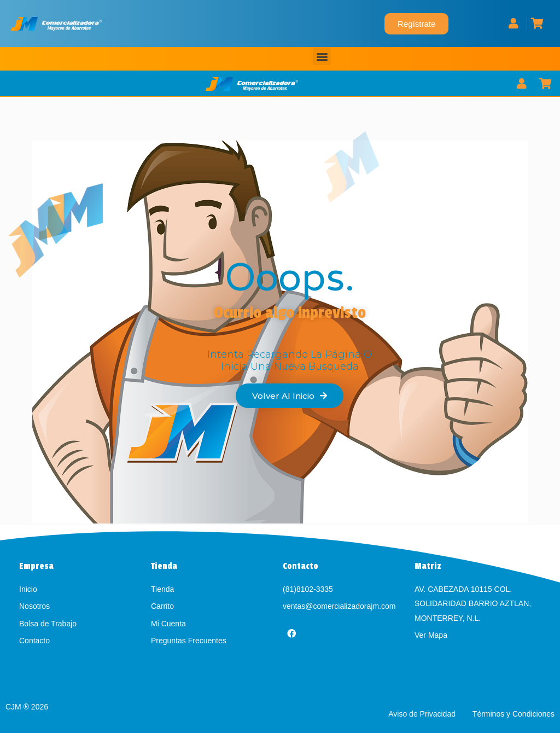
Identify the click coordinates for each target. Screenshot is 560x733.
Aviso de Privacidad (423, 714)
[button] (322, 56)
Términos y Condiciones (514, 714)
